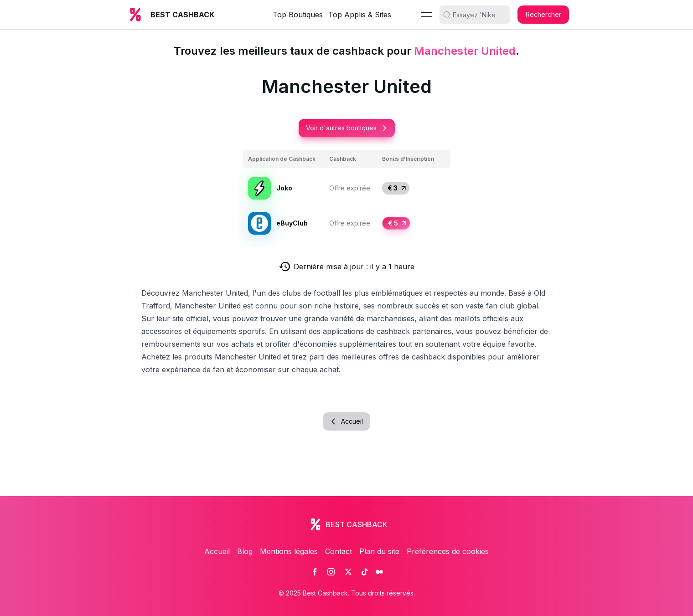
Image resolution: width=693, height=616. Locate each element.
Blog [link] (245, 551)
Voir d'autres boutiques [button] (347, 128)
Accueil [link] (217, 551)
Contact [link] (339, 551)
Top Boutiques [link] (298, 15)
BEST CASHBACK (182, 15)
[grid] (346, 195)
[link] (315, 572)
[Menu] (427, 15)
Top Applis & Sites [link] (360, 15)
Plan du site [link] (379, 551)
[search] (478, 15)
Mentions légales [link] (289, 551)
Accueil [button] (346, 421)
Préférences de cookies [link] (448, 551)
